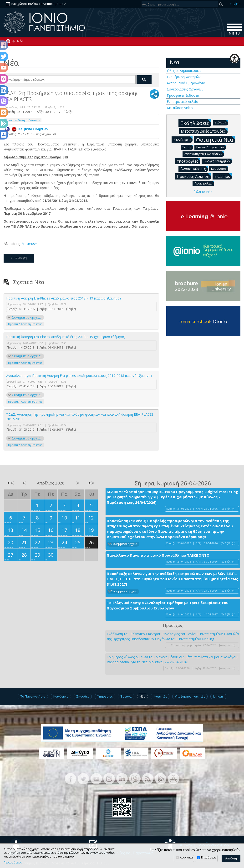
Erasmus (223, 176)
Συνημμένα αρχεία (26, 317)
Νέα (20, 41)
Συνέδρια (183, 139)
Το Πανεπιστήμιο (33, 696)
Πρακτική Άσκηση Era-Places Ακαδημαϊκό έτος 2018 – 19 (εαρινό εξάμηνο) (64, 298)
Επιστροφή (19, 258)
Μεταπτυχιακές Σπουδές (204, 131)
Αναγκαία (186, 857)
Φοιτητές (160, 696)
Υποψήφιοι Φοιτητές (190, 696)
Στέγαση (221, 122)
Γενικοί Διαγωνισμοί (211, 147)
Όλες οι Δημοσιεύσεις (184, 71)
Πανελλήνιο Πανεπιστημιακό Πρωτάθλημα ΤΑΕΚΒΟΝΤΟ (158, 555)
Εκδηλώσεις (196, 123)
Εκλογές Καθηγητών (218, 161)
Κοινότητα (61, 696)
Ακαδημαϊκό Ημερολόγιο (186, 83)
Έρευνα (126, 696)
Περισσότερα (13, 863)
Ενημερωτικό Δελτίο (183, 102)
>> (91, 483)
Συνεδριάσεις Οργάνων (185, 89)
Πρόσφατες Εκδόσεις (183, 95)
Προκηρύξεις (204, 183)
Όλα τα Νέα (203, 192)
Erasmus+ (29, 244)
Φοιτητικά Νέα (215, 139)
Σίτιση (188, 147)
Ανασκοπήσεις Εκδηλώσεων (204, 154)
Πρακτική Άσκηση (194, 176)
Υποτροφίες (188, 161)
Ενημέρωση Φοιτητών (184, 77)
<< (10, 483)
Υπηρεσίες (105, 696)
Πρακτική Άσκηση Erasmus (23, 120)
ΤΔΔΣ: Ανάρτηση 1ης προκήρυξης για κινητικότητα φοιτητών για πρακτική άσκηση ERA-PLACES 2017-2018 (80, 417)
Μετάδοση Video (180, 108)
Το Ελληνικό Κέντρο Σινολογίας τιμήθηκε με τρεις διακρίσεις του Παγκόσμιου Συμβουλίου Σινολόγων (168, 605)
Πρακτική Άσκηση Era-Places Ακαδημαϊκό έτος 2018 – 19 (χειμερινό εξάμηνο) (66, 337)
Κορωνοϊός (220, 168)
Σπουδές (83, 696)
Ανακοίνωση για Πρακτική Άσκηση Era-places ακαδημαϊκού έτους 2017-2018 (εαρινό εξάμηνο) (79, 376)
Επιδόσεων (209, 857)
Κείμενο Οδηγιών (27, 129)
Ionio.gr (218, 696)
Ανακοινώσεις (194, 169)
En (235, 4)
